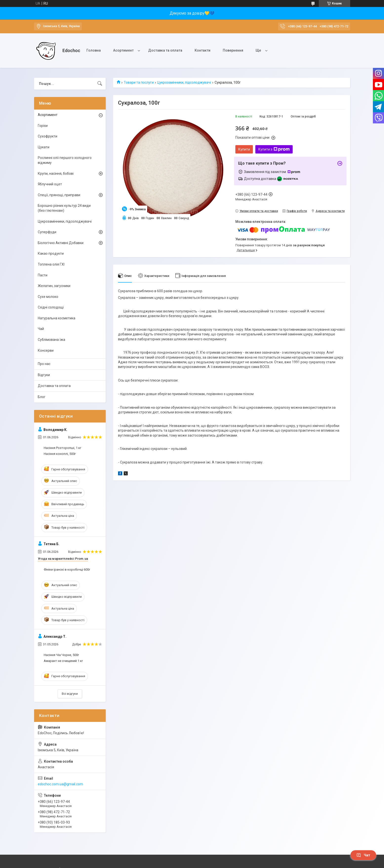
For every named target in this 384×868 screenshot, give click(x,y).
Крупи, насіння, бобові (56, 174)
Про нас (44, 364)
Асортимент (123, 50)
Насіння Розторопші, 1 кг (62, 448)
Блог (42, 397)
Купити (244, 149)
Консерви (46, 350)
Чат (363, 855)
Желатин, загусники (54, 286)
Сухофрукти (48, 136)
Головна (94, 50)
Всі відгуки (70, 694)
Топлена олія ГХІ (51, 264)
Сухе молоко (48, 297)
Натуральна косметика (57, 318)
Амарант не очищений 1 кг (63, 661)
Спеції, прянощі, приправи (59, 195)
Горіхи (43, 126)
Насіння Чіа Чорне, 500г (61, 655)
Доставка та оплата (165, 50)
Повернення (233, 50)
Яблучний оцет (50, 184)
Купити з (274, 149)
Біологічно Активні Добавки (61, 243)
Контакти (202, 50)
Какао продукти (51, 253)
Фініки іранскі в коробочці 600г (67, 569)
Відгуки (44, 375)
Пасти (43, 275)
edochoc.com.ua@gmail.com (60, 784)
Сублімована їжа (51, 340)
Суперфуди (47, 232)
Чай (41, 329)
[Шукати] (100, 84)
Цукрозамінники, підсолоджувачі (184, 82)
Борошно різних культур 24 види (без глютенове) (64, 208)
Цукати (44, 147)
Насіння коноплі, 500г (60, 454)
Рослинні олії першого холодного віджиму (65, 160)
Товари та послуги (139, 82)
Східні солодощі (51, 307)
